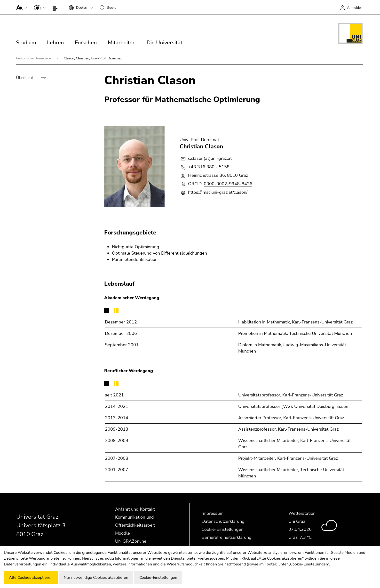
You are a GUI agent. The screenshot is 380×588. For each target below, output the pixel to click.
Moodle (123, 533)
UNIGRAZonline (131, 541)
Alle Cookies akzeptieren (31, 578)
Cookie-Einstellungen (223, 529)
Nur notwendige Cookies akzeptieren (96, 578)
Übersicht (25, 78)
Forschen (86, 43)
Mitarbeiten (122, 43)
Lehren (55, 43)
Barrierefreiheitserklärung (227, 537)
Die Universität (165, 43)
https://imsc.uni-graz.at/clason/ (218, 192)
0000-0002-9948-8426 (228, 184)
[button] (20, 7)
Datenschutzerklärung (223, 521)
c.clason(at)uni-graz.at (210, 158)
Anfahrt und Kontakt (135, 509)
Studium (26, 43)
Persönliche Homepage (34, 58)
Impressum (213, 513)
